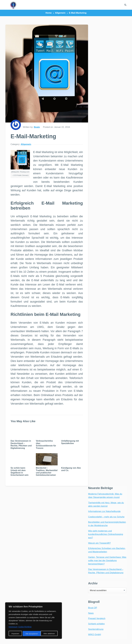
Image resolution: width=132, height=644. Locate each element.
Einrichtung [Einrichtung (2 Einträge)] (76, 524)
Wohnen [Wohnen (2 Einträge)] (74, 628)
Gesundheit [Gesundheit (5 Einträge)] (75, 553)
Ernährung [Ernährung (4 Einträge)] (75, 533)
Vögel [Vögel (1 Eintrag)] (89, 624)
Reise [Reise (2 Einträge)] (72, 591)
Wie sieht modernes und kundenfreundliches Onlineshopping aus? (105, 73)
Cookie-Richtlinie (25, 627)
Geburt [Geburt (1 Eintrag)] (85, 541)
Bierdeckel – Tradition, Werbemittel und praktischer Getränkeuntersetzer (45, 480)
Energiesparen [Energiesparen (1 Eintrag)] (77, 528)
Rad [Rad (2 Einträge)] (72, 586)
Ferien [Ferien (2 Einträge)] (73, 537)
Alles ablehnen (31, 634)
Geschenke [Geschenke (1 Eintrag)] (75, 545)
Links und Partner (83, 639)
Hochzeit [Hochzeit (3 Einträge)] (74, 566)
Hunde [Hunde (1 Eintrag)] (86, 566)
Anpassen (15, 634)
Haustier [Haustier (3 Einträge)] (74, 557)
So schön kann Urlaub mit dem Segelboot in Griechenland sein (20, 479)
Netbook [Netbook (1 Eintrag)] (74, 578)
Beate (37, 122)
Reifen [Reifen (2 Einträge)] (81, 586)
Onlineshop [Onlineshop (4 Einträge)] (75, 582)
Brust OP (92, 146)
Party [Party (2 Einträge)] (88, 582)
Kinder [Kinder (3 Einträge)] (84, 570)
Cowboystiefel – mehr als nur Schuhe (106, 55)
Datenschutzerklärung (117, 639)
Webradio (13, 550)
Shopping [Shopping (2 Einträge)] (74, 595)
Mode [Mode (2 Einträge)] (72, 574)
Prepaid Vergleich (96, 157)
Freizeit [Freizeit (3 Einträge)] (84, 537)
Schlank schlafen (96, 162)
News (91, 152)
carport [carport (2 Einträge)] (74, 520)
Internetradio (19, 557)
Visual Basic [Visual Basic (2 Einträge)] (76, 624)
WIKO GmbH (94, 173)
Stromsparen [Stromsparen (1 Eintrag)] (76, 603)
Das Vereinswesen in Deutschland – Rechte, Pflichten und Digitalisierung (21, 452)
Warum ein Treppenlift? (99, 81)
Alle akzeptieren (49, 634)
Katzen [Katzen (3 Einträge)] (73, 570)
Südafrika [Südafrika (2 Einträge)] (75, 607)
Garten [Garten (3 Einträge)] (73, 541)
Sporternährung (96, 168)
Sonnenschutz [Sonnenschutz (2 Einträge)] (77, 599)
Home (49, 13)
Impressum (99, 639)
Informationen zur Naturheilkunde (104, 50)
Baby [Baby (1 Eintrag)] (81, 516)
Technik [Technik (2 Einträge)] (88, 607)
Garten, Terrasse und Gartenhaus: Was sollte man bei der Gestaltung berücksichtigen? (107, 99)
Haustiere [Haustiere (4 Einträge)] (75, 562)
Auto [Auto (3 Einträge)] (72, 516)
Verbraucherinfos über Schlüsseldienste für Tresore (45, 452)
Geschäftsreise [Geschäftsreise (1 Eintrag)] (77, 549)
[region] (34, 621)
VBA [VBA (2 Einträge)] (83, 619)
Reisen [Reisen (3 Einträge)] (83, 591)
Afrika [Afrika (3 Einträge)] (73, 512)
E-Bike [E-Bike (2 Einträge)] (85, 520)
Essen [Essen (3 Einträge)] (88, 533)
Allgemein (60, 13)
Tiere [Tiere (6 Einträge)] (72, 611)
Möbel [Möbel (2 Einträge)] (82, 574)
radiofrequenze (31, 639)
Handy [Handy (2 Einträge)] (88, 553)
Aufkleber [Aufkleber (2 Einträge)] (86, 512)
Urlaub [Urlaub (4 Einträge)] (73, 619)
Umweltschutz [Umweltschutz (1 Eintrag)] (77, 615)
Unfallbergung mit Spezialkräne (67, 450)
